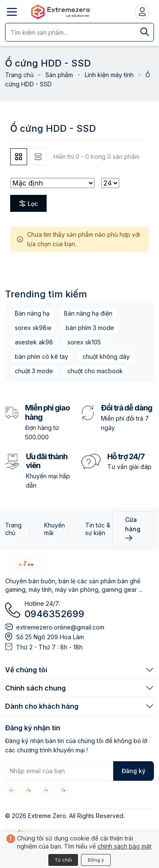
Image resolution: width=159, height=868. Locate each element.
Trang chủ (19, 75)
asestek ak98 (34, 342)
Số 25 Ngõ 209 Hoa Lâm (50, 637)
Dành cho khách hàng (42, 706)
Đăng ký (134, 771)
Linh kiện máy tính (109, 75)
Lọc (28, 204)
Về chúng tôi (26, 670)
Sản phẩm (59, 75)
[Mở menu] (12, 12)
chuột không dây (106, 356)
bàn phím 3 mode (90, 328)
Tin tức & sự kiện (98, 529)
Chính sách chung (35, 688)
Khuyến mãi (54, 529)
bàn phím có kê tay (42, 356)
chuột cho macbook (95, 371)
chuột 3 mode (34, 371)
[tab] (19, 157)
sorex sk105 (84, 342)
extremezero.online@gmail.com (60, 627)
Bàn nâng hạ (32, 313)
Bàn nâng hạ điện (88, 313)
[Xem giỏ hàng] (79, 854)
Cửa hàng (133, 528)
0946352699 (54, 614)
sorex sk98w (33, 328)
